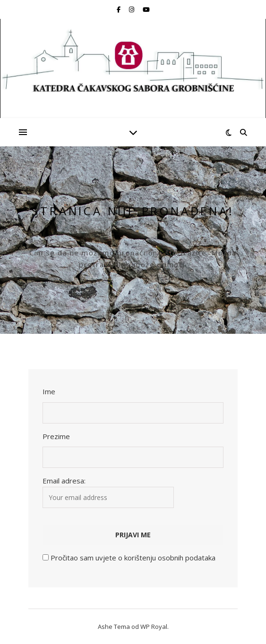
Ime (49, 391)
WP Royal (154, 627)
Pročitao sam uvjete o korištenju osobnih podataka (133, 558)
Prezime (56, 436)
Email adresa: (108, 492)
